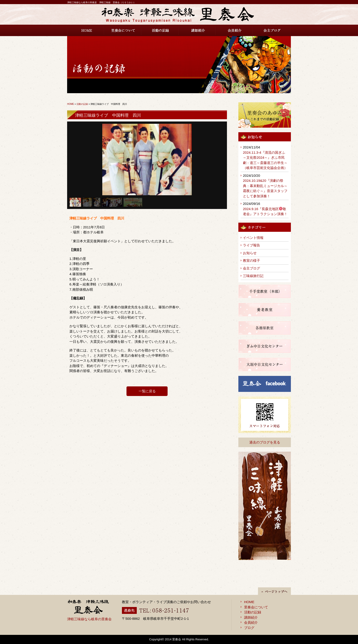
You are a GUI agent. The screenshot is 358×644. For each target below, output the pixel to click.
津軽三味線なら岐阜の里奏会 (89, 619)
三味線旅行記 (253, 276)
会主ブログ (272, 30)
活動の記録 (160, 30)
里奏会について (123, 30)
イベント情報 (253, 238)
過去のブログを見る (265, 442)
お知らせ (250, 253)
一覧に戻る (147, 391)
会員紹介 (235, 30)
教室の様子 (251, 260)
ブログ (249, 628)
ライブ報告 (251, 245)
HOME (86, 30)
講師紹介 (197, 30)
